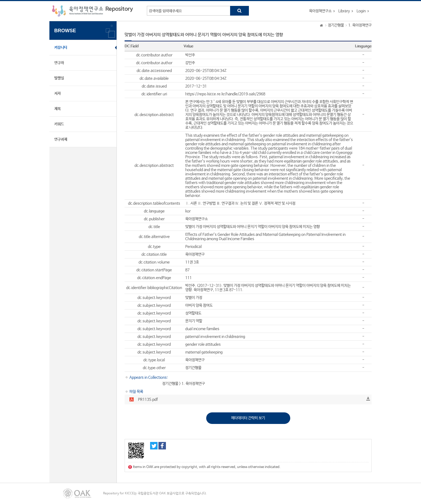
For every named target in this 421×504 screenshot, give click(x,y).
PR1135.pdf (148, 399)
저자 (57, 93)
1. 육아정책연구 (360, 25)
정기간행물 (336, 25)
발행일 (59, 78)
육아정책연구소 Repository (92, 11)
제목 (57, 109)
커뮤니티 (61, 48)
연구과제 (61, 139)
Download (368, 399)
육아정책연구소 (320, 11)
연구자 (59, 63)
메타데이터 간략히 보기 (248, 418)
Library (344, 11)
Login (361, 11)
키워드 (59, 124)
